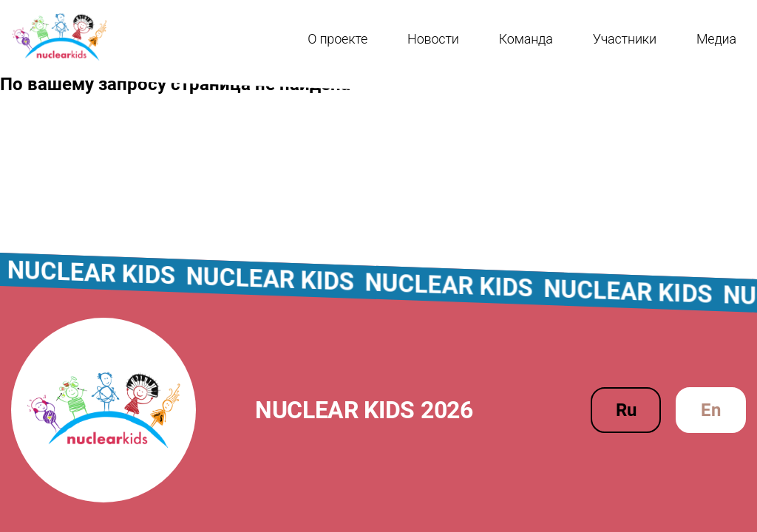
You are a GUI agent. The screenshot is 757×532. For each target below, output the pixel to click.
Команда (526, 39)
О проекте (337, 39)
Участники (625, 39)
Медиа (716, 39)
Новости (433, 39)
